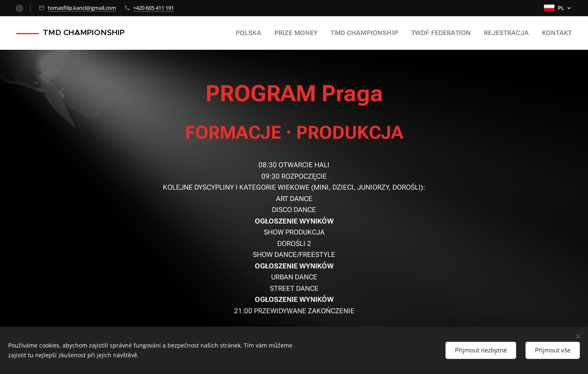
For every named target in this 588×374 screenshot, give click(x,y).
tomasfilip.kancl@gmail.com (82, 8)
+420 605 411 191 (154, 8)
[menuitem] (271, 33)
